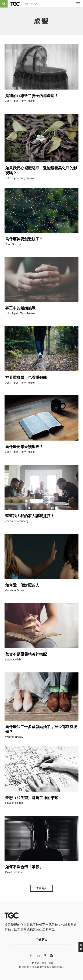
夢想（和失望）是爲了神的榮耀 (32, 798)
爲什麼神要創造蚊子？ (24, 239)
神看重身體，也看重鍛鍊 (26, 377)
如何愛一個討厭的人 (22, 585)
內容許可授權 (39, 963)
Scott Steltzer (13, 244)
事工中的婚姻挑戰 (20, 308)
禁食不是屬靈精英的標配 (26, 654)
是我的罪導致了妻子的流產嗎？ (32, 96)
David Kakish (13, 660)
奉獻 (51, 963)
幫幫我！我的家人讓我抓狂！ (30, 516)
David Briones (13, 872)
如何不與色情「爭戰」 (24, 867)
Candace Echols (15, 590)
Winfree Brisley (14, 737)
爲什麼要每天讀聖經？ (24, 447)
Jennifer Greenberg (17, 521)
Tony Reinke (27, 101)
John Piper (12, 101)
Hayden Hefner (14, 803)
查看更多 (41, 888)
